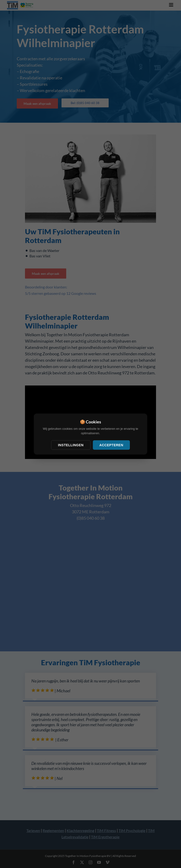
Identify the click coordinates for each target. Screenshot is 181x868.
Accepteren (111, 445)
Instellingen (71, 445)
